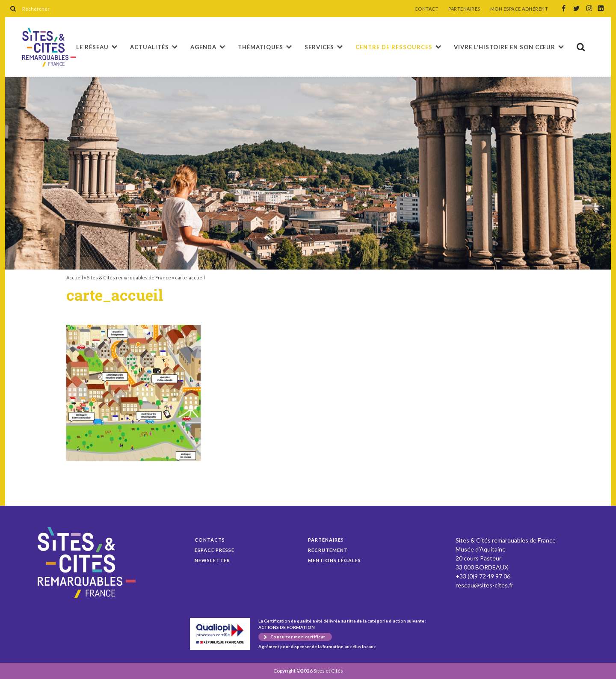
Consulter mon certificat (298, 637)
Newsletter (212, 560)
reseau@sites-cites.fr (484, 585)
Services (319, 47)
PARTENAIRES (464, 9)
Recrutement (328, 550)
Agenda (203, 47)
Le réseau (92, 47)
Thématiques (261, 47)
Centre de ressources (394, 47)
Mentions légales (335, 560)
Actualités (150, 47)
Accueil (75, 277)
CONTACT (427, 9)
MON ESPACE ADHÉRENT (519, 9)
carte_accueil (49, 47)
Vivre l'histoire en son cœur (505, 47)
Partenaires (326, 540)
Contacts (210, 540)
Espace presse (215, 550)
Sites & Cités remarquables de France (129, 277)
